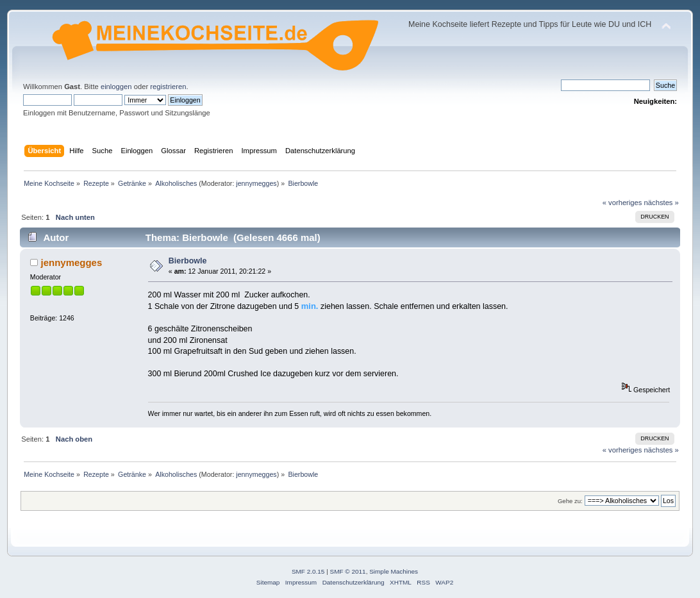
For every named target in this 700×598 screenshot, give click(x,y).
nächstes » (662, 203)
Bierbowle (188, 261)
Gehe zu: (570, 501)
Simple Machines (394, 571)
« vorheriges (622, 203)
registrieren (168, 87)
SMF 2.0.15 (308, 571)
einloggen (116, 87)
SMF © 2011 (348, 571)
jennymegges (256, 183)
